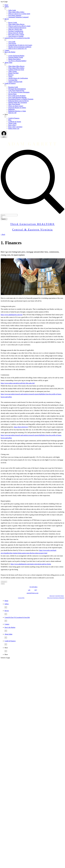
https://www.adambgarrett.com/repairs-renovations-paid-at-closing (31, 564)
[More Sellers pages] (6, 607)
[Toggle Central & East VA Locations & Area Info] (5, 40)
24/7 (36, 590)
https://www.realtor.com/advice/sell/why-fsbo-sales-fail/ (18, 383)
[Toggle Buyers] (5, 21)
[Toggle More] (5, 116)
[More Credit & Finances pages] (6, 644)
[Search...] (9, 215)
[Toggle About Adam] (5, 64)
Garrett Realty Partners (59, 596)
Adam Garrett (52, 596)
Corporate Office (21, 598)
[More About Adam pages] (6, 638)
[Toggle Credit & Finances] (5, 85)
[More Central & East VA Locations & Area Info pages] (6, 621)
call (29, 590)
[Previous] (4, 582)
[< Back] (3, 234)
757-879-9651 (33, 587)
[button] (34, 115)
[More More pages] (6, 651)
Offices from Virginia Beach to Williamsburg (56, 598)
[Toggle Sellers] (5, 8)
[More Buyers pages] (6, 614)
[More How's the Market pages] (6, 631)
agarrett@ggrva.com (32, 593)
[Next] (3, 584)
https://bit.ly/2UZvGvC (21, 427)
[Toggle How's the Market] (5, 54)
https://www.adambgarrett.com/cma (12, 315)
